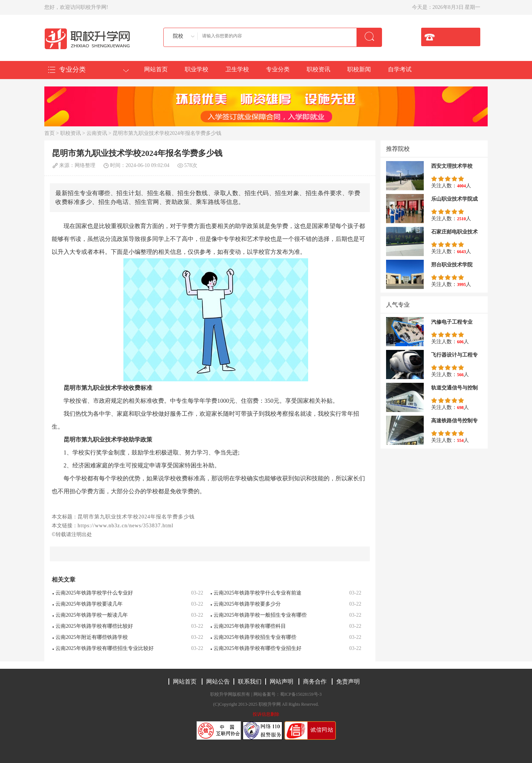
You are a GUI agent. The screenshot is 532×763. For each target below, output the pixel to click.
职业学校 (197, 69)
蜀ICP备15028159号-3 (301, 694)
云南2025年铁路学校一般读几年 (92, 615)
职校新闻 (359, 69)
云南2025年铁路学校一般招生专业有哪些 (260, 615)
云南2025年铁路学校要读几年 (89, 604)
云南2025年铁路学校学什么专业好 (94, 593)
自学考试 (400, 69)
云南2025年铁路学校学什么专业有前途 (258, 593)
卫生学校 (237, 69)
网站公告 (218, 682)
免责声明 (348, 682)
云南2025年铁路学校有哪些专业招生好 (258, 648)
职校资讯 (318, 69)
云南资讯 (97, 133)
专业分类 (278, 69)
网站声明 (282, 682)
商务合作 (315, 682)
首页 (50, 133)
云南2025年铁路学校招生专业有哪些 (255, 637)
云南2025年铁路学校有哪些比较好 (94, 626)
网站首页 (156, 69)
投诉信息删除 (266, 714)
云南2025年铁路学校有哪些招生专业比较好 (105, 648)
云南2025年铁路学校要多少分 (247, 604)
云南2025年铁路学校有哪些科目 (250, 626)
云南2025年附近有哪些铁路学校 (92, 637)
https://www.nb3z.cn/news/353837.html (125, 526)
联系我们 (250, 682)
